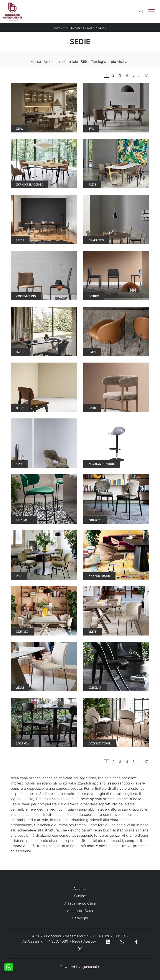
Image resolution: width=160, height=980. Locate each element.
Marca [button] (36, 62)
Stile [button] (84, 62)
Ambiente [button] (52, 62)
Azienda (80, 888)
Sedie (102, 28)
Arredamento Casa (80, 28)
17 (146, 75)
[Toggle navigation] (152, 12)
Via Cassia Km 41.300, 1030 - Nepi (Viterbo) (59, 941)
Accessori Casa (80, 911)
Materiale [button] (70, 62)
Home (58, 28)
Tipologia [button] (98, 62)
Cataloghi (80, 918)
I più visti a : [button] (119, 62)
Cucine (80, 896)
